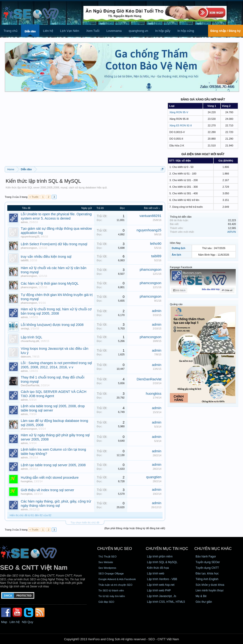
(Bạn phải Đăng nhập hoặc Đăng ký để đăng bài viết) (135, 528)
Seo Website (106, 562)
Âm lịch (176, 255)
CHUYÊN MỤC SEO (115, 549)
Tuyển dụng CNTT (207, 568)
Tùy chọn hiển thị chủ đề (85, 523)
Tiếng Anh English (207, 579)
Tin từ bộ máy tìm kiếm (112, 596)
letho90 (156, 244)
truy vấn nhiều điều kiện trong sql (46, 257)
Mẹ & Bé (201, 596)
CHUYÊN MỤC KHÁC (213, 549)
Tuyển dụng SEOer (208, 562)
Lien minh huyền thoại (209, 590)
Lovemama (114, 31)
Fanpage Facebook (181, 267)
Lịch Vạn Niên (70, 31)
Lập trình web (156, 573)
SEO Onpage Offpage (111, 573)
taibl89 (25, 260)
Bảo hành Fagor (206, 557)
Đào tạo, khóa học (207, 573)
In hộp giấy (163, 31)
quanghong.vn (138, 31)
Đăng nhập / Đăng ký (226, 31)
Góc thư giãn (204, 602)
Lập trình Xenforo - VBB (162, 579)
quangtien (154, 477)
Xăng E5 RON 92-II (181, 125)
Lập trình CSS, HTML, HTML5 (166, 602)
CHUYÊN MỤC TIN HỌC (167, 549)
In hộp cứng (186, 31)
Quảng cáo (176, 304)
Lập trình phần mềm (160, 557)
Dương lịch (178, 248)
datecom (26, 357)
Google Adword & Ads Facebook (117, 579)
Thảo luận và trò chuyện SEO (115, 585)
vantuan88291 (150, 216)
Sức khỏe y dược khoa (210, 585)
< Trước (34, 197)
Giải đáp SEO (106, 602)
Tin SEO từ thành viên (111, 590)
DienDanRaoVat (30, 385)
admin (24, 222)
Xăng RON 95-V (179, 112)
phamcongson (29, 248)
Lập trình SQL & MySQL (162, 562)
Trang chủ (10, 31)
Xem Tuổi (93, 31)
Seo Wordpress (107, 568)
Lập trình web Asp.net (161, 585)
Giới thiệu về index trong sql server (47, 490)
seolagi (25, 328)
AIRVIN (232, 232)
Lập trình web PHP (159, 590)
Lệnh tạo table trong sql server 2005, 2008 (53, 465)
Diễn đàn (30, 31)
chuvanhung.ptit (30, 341)
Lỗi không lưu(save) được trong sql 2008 (52, 325)
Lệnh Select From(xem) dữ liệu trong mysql (54, 244)
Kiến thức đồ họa (158, 568)
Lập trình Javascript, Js (162, 596)
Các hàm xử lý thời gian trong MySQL (50, 283)
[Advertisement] (85, 131)
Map (4, 622)
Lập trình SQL (31, 337)
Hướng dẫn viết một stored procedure (50, 478)
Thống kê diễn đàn (181, 217)
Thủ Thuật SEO (107, 557)
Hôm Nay (175, 243)
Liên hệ (48, 31)
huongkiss (154, 394)
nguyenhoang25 (30, 237)
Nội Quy (28, 622)
